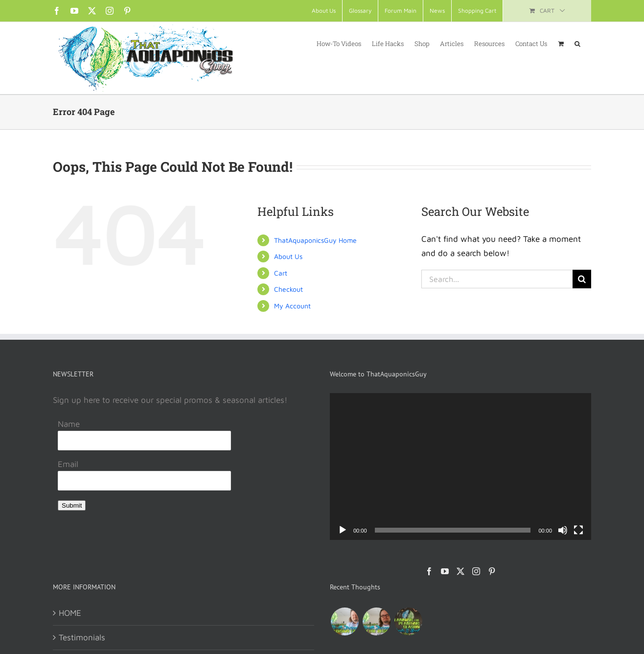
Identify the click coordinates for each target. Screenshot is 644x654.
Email (68, 464)
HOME (70, 613)
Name (69, 424)
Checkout (288, 289)
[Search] (582, 279)
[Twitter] (460, 571)
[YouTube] (445, 571)
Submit (72, 505)
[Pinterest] (492, 571)
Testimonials (82, 637)
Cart (281, 273)
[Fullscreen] (578, 530)
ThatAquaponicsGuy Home (315, 240)
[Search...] (497, 279)
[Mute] (563, 530)
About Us (288, 256)
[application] (460, 467)
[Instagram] (476, 571)
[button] (577, 43)
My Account (292, 306)
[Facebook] (429, 571)
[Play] (343, 530)
